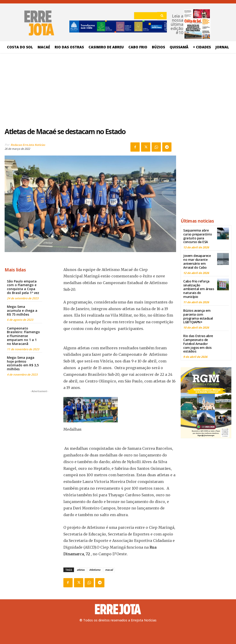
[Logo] (118, 609)
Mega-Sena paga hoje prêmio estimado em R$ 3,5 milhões (23, 363)
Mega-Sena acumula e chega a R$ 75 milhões (22, 310)
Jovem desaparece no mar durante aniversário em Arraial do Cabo (197, 261)
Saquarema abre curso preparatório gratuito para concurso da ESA (198, 236)
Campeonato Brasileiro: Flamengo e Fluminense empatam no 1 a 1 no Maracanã (23, 336)
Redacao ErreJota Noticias (28, 145)
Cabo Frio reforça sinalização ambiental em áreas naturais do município (199, 289)
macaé (109, 570)
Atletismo (95, 570)
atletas (81, 570)
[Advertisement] (90, 89)
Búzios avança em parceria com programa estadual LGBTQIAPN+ (198, 316)
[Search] (162, 16)
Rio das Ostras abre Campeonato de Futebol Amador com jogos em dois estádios (198, 344)
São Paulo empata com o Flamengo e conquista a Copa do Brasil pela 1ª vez (23, 287)
